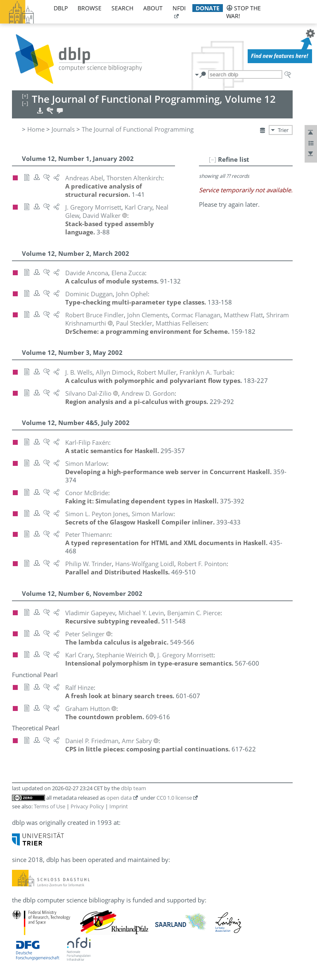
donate (208, 8)
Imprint (119, 806)
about (153, 8)
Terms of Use (50, 806)
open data (119, 798)
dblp (61, 8)
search (122, 8)
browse (90, 8)
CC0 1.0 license (174, 798)
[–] (213, 159)
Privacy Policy (87, 806)
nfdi (179, 8)
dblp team (134, 788)
